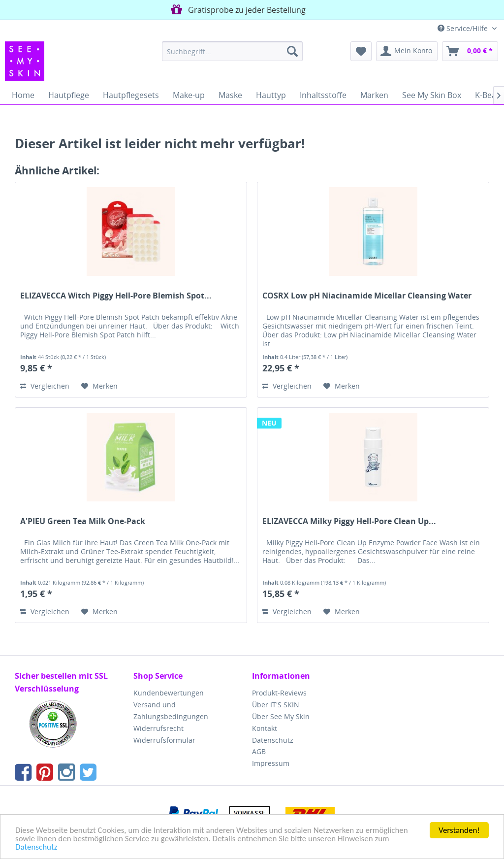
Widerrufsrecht (158, 728)
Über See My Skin (281, 716)
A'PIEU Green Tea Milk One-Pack (83, 521)
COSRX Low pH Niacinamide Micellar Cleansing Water (367, 296)
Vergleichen (45, 386)
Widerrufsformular (164, 740)
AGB (259, 751)
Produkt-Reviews (279, 693)
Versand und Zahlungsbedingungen (171, 710)
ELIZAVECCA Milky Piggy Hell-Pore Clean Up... (349, 521)
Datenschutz (36, 847)
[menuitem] (233, 51)
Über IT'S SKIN (276, 705)
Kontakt (265, 728)
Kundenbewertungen (169, 693)
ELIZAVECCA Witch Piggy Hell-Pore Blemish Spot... (116, 296)
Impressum (271, 763)
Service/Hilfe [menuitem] (464, 28)
